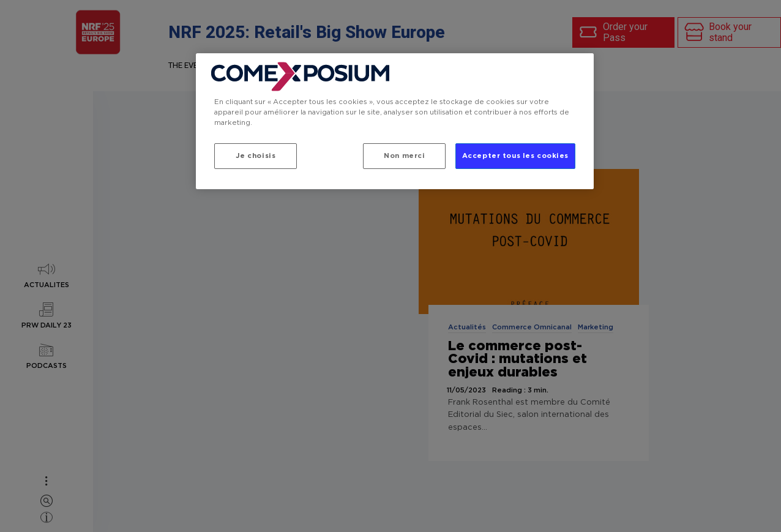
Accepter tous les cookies (515, 156)
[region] (395, 121)
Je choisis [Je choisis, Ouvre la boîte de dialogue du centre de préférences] (256, 156)
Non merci (404, 156)
